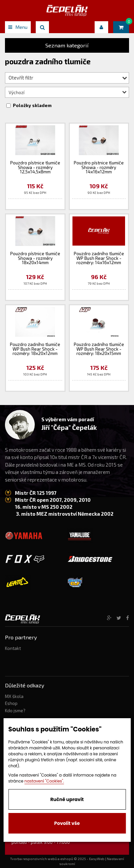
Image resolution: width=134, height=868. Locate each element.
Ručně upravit (67, 799)
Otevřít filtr (68, 78)
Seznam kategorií (67, 45)
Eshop (11, 703)
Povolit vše (67, 823)
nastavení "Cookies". (44, 781)
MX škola (14, 696)
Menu (18, 27)
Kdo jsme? (15, 711)
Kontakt (13, 648)
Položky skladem (32, 105)
